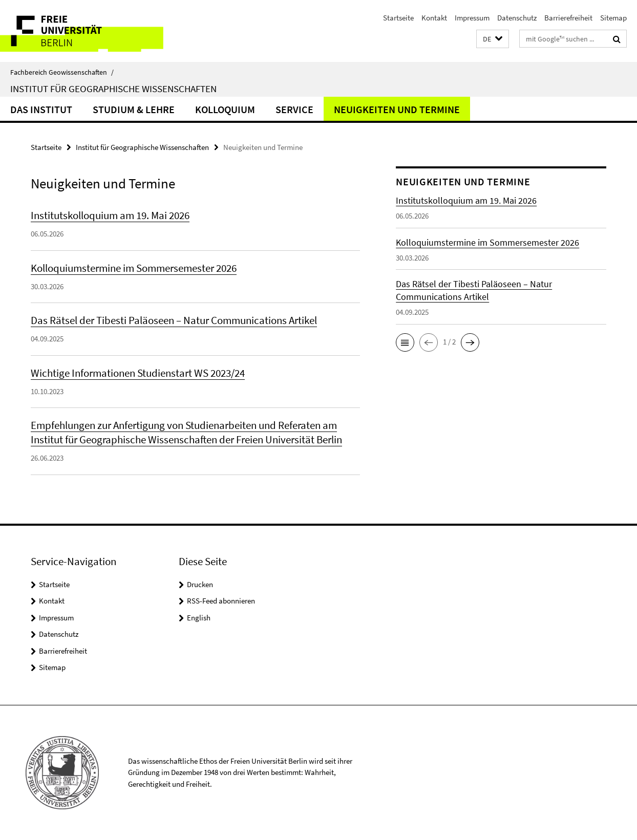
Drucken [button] (200, 584)
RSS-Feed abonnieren (221, 601)
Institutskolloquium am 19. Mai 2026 (110, 215)
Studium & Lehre (134, 109)
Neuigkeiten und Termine (397, 109)
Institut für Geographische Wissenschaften (113, 89)
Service (294, 109)
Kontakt (434, 18)
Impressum (472, 18)
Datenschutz (517, 18)
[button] (493, 39)
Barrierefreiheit (568, 18)
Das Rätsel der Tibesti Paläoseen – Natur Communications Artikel (174, 320)
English (199, 618)
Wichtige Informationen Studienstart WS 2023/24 (138, 373)
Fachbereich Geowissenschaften (62, 72)
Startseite (398, 18)
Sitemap (613, 18)
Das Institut (41, 109)
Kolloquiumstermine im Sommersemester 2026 (134, 268)
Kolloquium (225, 109)
